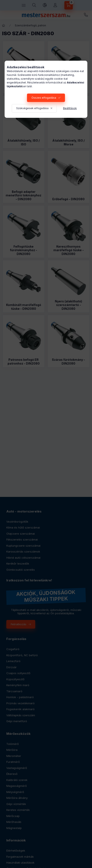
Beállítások (70, 108)
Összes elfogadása (44, 98)
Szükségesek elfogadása (32, 108)
